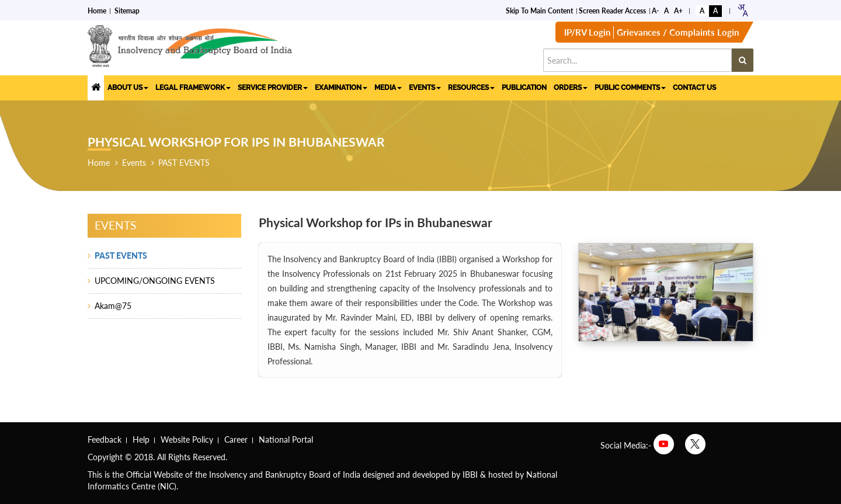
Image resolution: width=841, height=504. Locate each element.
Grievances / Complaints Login (678, 35)
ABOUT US (128, 86)
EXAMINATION (341, 86)
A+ (678, 10)
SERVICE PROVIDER (273, 86)
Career (236, 439)
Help (141, 439)
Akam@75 (113, 306)
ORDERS (571, 86)
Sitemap (127, 10)
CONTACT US (694, 86)
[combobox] (743, 9)
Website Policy (187, 439)
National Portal (286, 439)
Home (97, 10)
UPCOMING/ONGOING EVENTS (155, 281)
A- (655, 10)
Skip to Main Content (539, 10)
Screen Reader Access (612, 10)
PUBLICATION (524, 86)
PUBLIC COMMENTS (630, 86)
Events (134, 163)
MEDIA (388, 86)
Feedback (105, 439)
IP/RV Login (587, 35)
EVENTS (425, 86)
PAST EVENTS (184, 163)
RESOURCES (471, 86)
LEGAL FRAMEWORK (193, 86)
